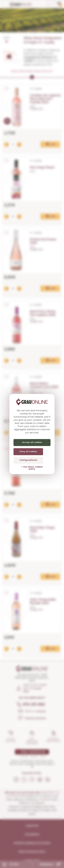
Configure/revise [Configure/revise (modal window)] (28, 460)
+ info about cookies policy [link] (32, 468)
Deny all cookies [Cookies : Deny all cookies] (28, 452)
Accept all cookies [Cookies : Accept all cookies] (32, 442)
